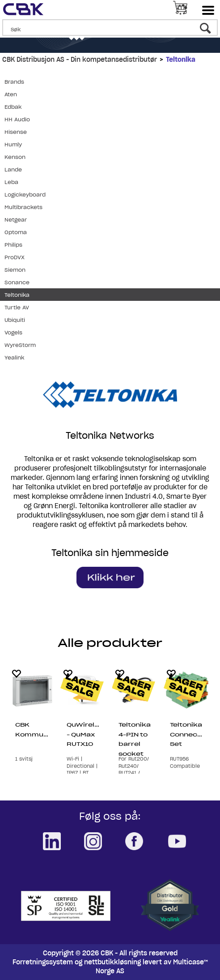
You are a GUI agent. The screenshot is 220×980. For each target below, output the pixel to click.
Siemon (15, 270)
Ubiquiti (15, 320)
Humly (13, 144)
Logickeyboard (25, 195)
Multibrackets (23, 207)
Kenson (15, 157)
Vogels (13, 332)
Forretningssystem (43, 962)
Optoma (16, 232)
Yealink (14, 357)
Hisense (16, 132)
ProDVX (15, 257)
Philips (13, 245)
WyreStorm (20, 345)
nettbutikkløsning (112, 962)
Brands (14, 82)
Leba (11, 182)
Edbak (13, 107)
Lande (13, 169)
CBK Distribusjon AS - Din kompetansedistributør (80, 60)
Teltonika (181, 60)
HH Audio (17, 119)
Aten (11, 94)
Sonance (17, 282)
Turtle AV (17, 307)
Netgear (16, 220)
